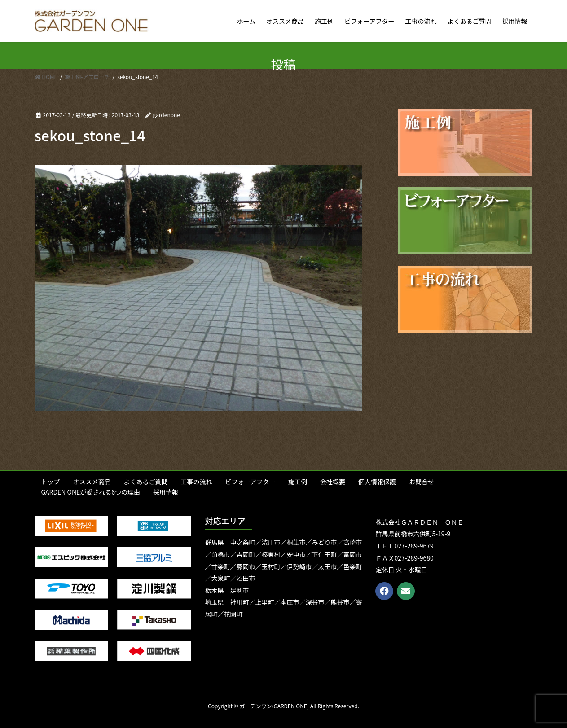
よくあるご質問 (146, 482)
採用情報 (166, 492)
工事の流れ (197, 482)
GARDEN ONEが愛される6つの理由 (91, 492)
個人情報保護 (377, 482)
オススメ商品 (92, 482)
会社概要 (333, 482)
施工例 (298, 482)
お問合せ (422, 482)
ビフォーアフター (250, 482)
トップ (51, 482)
